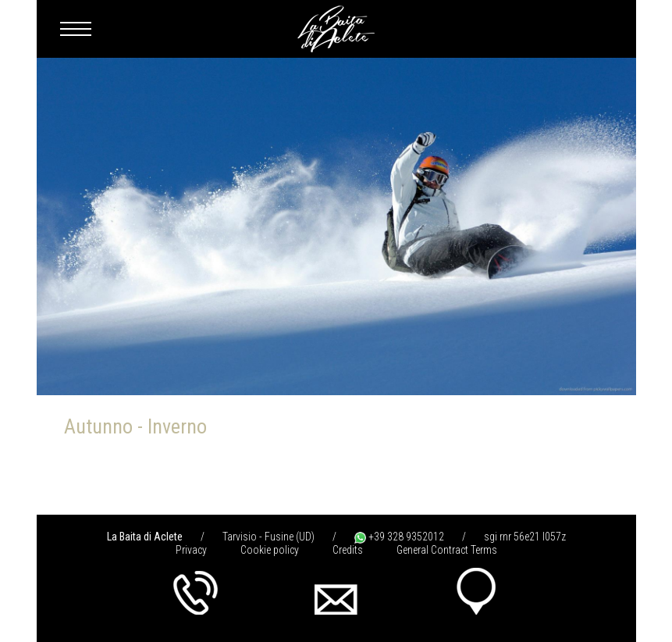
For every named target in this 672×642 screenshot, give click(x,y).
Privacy (191, 550)
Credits (348, 550)
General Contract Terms (447, 550)
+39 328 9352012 (399, 537)
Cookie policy (270, 550)
